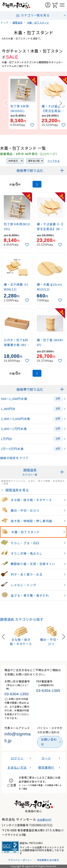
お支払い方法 (17, 767)
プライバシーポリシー (20, 860)
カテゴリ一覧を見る (33, 15)
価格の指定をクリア (14, 458)
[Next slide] (61, 103)
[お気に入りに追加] (33, 125)
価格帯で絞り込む (30, 170)
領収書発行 (46, 767)
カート (46, 758)
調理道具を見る (16, 490)
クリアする (54, 161)
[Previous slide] (6, 103)
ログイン (17, 758)
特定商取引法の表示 (48, 860)
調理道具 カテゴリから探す (22, 619)
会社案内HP (44, 820)
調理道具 (30, 472)
